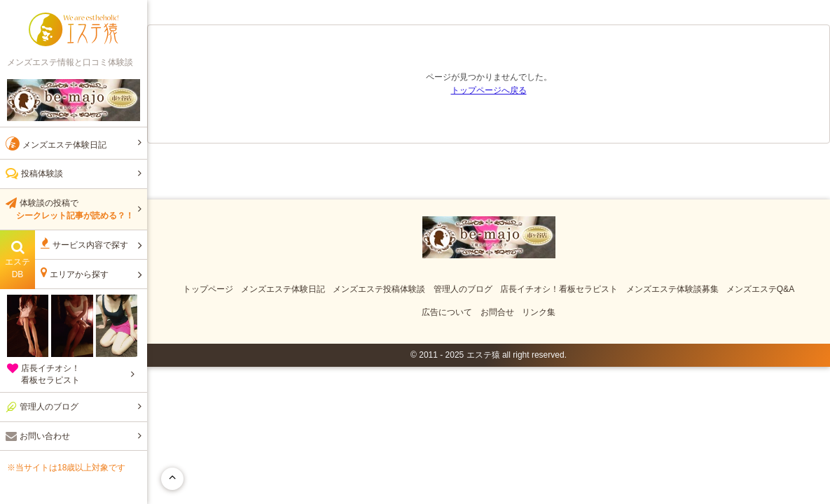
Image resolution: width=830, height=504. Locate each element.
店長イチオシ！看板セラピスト (559, 289)
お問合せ (497, 312)
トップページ (208, 289)
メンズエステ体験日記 (283, 289)
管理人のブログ (463, 289)
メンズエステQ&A (760, 289)
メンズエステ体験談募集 (672, 289)
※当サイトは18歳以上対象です (66, 468)
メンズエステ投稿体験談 (379, 289)
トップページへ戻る (489, 90)
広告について (447, 312)
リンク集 (539, 312)
